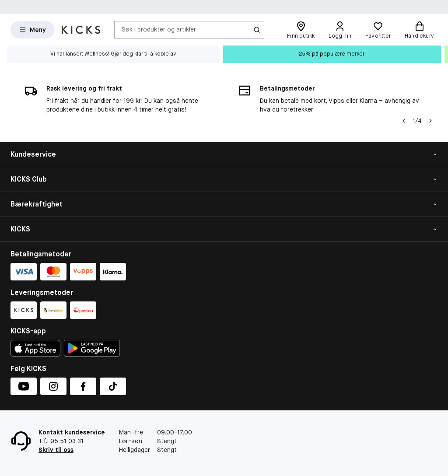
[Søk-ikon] (257, 30)
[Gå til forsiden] (81, 30)
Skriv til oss (56, 450)
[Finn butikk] (301, 30)
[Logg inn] (340, 30)
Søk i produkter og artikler (159, 29)
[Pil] (430, 121)
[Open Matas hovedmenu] (33, 30)
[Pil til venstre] (404, 121)
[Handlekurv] (419, 30)
